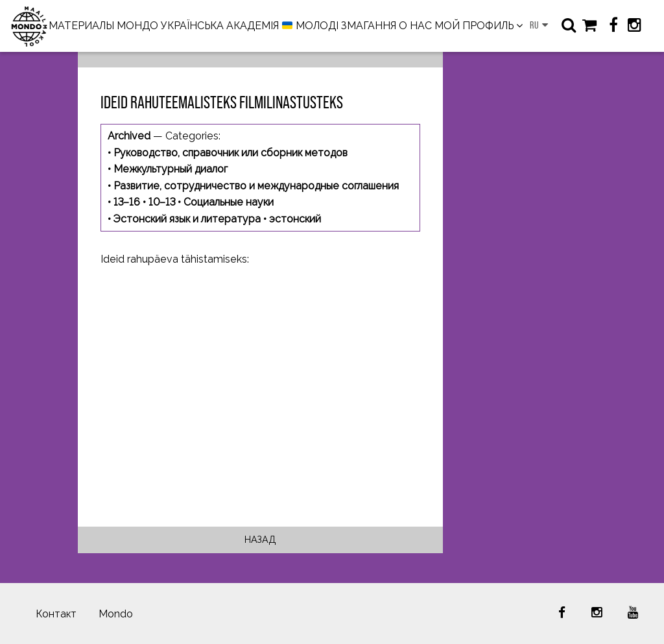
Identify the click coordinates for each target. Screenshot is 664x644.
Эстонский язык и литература (187, 219)
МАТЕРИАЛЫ (81, 26)
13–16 (127, 202)
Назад (260, 539)
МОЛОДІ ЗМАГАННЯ (339, 26)
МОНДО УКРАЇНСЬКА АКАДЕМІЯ (198, 26)
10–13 (162, 202)
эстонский (295, 219)
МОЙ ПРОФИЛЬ (474, 26)
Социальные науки (229, 202)
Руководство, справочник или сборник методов (231, 153)
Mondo (116, 614)
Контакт (56, 614)
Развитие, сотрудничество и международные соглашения (256, 186)
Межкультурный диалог (171, 169)
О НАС (415, 26)
